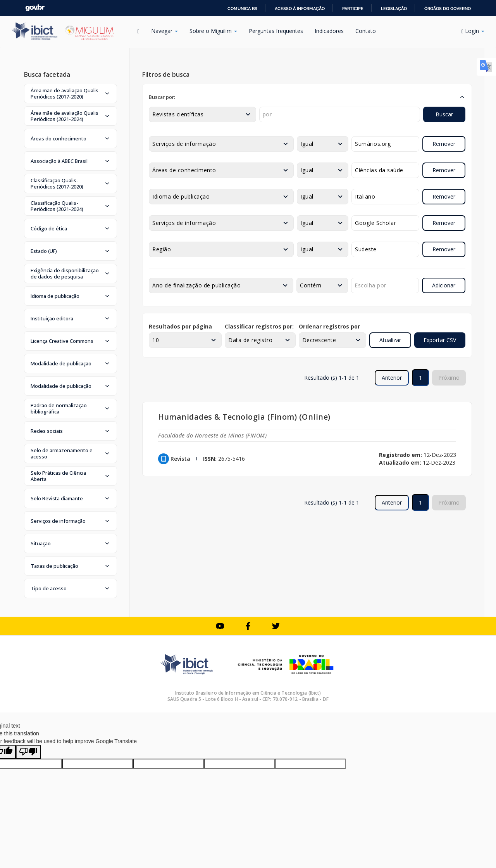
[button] (71, 93)
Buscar (444, 114)
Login (473, 31)
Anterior (392, 378)
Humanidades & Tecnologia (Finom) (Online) (244, 417)
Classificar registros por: (259, 326)
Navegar (164, 31)
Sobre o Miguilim (213, 31)
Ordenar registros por (329, 326)
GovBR (35, 8)
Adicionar (444, 285)
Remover (444, 144)
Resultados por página (180, 326)
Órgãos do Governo (448, 9)
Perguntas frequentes (276, 31)
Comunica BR (242, 9)
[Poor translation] (28, 752)
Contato (366, 31)
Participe (353, 9)
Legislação (394, 9)
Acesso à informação (300, 9)
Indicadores (329, 31)
